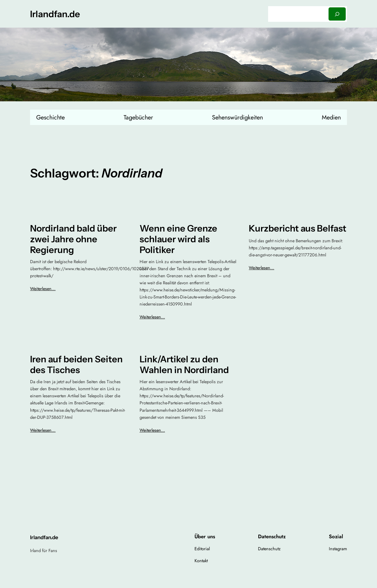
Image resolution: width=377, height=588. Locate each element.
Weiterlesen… (43, 289)
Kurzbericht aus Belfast (298, 228)
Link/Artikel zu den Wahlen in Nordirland (184, 364)
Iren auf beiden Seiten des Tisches (76, 364)
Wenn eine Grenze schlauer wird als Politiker (178, 239)
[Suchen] (337, 14)
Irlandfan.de (55, 14)
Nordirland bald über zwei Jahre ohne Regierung (73, 239)
